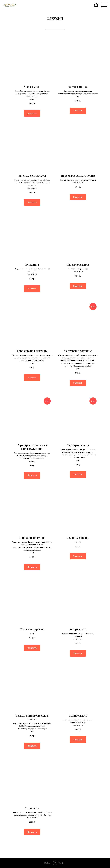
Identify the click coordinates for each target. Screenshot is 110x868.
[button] (96, 5)
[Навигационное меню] (104, 5)
